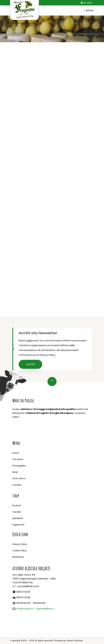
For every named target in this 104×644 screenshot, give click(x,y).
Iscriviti (30, 364)
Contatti (17, 485)
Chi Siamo (18, 459)
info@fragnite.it (25, 609)
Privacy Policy (20, 544)
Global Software (75, 641)
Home (16, 453)
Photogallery (19, 466)
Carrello (17, 512)
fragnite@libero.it (45, 609)
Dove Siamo (19, 478)
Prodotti (17, 506)
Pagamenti (18, 525)
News (15, 472)
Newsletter (18, 557)
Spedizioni (18, 518)
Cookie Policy (20, 551)
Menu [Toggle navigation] (89, 10)
